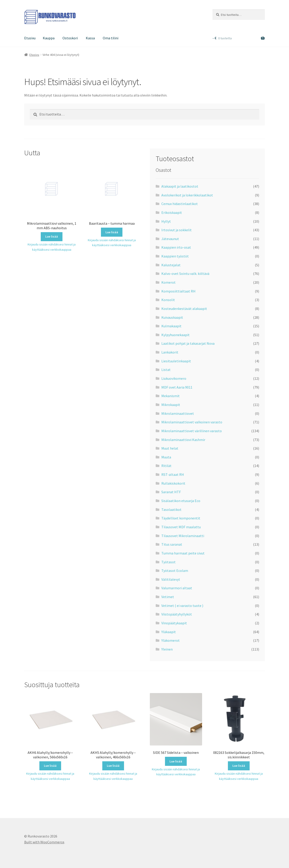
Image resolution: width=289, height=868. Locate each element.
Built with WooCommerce (44, 842)
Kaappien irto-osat (176, 247)
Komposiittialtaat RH (178, 291)
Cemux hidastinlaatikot (180, 204)
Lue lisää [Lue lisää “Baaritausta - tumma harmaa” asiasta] (112, 232)
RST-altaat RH (173, 474)
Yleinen (167, 649)
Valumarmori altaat (177, 588)
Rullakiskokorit (173, 483)
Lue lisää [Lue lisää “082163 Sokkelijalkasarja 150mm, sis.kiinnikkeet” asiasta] (239, 766)
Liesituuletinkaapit (176, 361)
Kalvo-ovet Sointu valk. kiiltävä (185, 274)
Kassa (90, 38)
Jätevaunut (170, 239)
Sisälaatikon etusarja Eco (181, 501)
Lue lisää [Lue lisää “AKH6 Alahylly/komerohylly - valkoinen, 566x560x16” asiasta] (50, 766)
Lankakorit (170, 352)
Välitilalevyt (171, 579)
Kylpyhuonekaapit (176, 335)
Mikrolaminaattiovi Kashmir (183, 440)
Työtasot (168, 562)
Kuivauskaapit (172, 317)
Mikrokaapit (171, 405)
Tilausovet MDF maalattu (181, 527)
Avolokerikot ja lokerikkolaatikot (187, 195)
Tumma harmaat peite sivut (183, 553)
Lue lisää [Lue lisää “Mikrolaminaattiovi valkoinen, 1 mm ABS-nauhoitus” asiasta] (52, 236)
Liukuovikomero (174, 378)
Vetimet (168, 597)
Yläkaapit (169, 632)
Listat (166, 370)
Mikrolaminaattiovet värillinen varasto (192, 431)
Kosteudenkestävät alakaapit (184, 309)
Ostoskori (70, 38)
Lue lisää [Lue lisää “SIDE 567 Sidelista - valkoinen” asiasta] (176, 761)
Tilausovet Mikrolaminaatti (183, 536)
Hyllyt (166, 221)
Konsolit (168, 300)
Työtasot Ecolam (175, 571)
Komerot (168, 282)
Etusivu (30, 38)
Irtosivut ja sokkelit (177, 230)
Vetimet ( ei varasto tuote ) (182, 606)
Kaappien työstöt (175, 256)
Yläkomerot (171, 640)
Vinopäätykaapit (174, 623)
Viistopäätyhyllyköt (177, 614)
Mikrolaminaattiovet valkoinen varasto (192, 422)
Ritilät (166, 466)
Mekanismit (171, 396)
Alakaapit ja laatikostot (180, 186)
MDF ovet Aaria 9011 (177, 387)
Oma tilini (111, 38)
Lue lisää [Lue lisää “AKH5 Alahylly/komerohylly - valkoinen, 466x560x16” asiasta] (113, 766)
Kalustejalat (171, 265)
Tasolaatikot (171, 509)
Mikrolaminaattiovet (178, 413)
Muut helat (170, 448)
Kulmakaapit (171, 326)
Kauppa (49, 38)
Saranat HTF (171, 492)
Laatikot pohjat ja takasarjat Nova (188, 343)
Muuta (166, 457)
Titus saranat (172, 544)
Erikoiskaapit (172, 212)
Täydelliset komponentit (181, 518)
